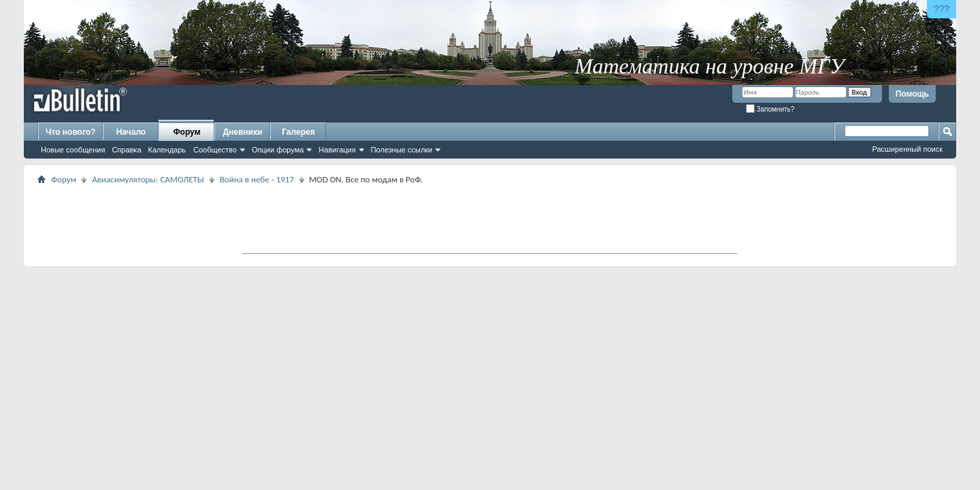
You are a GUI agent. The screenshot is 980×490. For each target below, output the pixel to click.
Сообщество (215, 150)
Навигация (337, 150)
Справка (126, 150)
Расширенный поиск (907, 149)
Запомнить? (770, 109)
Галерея (298, 132)
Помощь (912, 94)
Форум (186, 132)
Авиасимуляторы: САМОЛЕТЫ (148, 179)
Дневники (243, 132)
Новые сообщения (73, 150)
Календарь (167, 150)
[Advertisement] (490, 218)
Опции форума (278, 150)
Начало (131, 132)
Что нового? (70, 132)
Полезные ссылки (402, 150)
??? (942, 9)
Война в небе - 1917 (257, 179)
